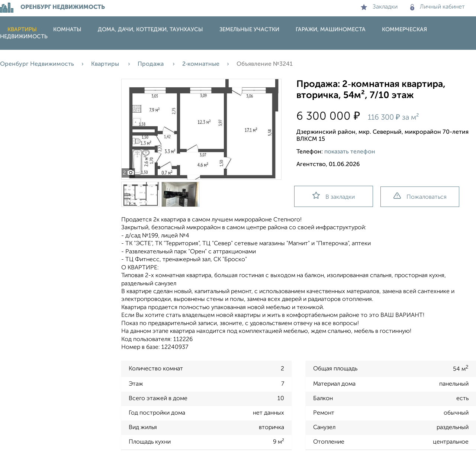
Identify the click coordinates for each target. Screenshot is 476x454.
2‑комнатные (201, 64)
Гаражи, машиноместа (331, 30)
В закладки (334, 196)
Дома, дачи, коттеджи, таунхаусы (150, 30)
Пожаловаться (420, 196)
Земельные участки (249, 30)
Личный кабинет (438, 7)
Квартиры (22, 30)
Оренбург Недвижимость (37, 64)
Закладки (379, 7)
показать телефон (350, 152)
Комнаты (67, 30)
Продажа (151, 64)
